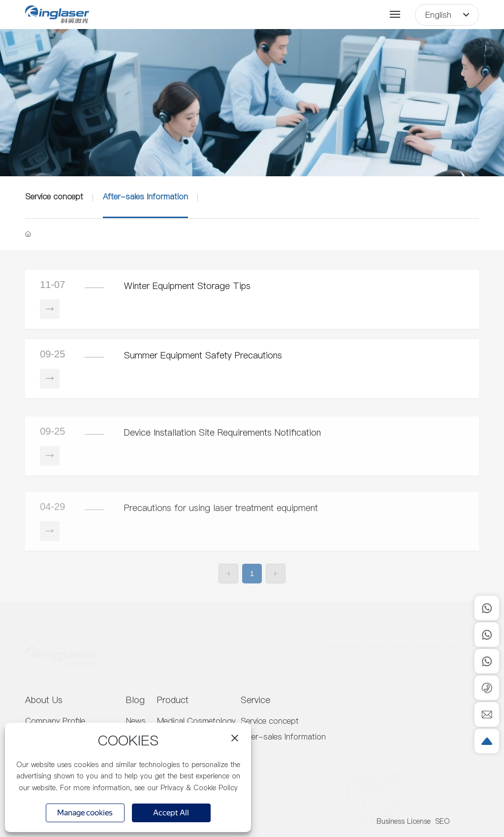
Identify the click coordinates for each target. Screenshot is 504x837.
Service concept (54, 196)
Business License (404, 821)
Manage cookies (85, 813)
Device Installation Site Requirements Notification (222, 460)
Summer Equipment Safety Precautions (203, 355)
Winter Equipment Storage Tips (187, 286)
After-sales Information (145, 196)
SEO (443, 821)
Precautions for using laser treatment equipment (221, 545)
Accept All (171, 814)
